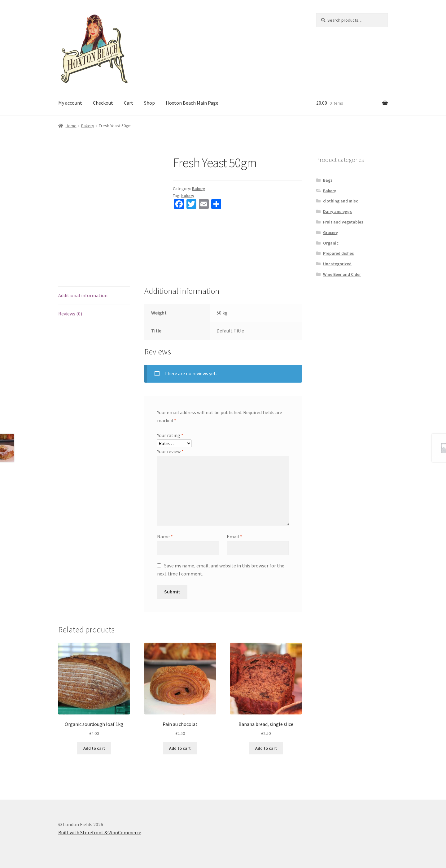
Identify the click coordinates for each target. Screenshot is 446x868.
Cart (129, 103)
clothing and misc (341, 201)
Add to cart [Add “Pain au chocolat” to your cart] (180, 748)
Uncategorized (337, 264)
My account (70, 103)
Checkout (103, 103)
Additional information (83, 295)
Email (234, 536)
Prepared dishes (339, 253)
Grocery (330, 232)
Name (165, 536)
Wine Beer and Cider (342, 274)
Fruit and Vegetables (343, 222)
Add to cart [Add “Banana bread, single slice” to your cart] (266, 748)
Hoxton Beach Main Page (192, 103)
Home (71, 126)
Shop (149, 103)
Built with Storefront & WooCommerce (100, 832)
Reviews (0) (70, 314)
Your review (170, 451)
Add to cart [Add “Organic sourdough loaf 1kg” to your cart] (94, 748)
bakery (188, 196)
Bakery (88, 126)
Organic (331, 243)
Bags (328, 180)
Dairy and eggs (337, 211)
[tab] (94, 296)
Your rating (170, 435)
